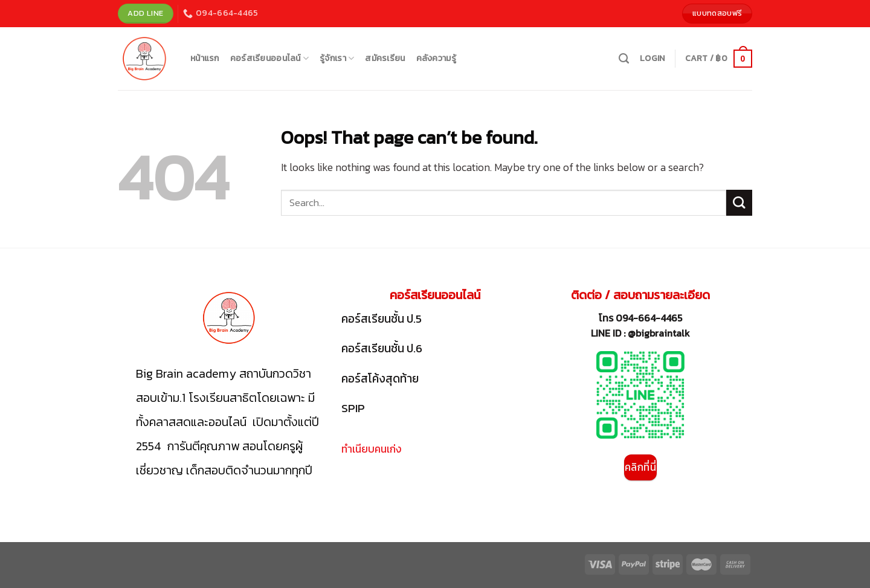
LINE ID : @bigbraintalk (640, 333)
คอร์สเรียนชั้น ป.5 (382, 319)
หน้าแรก (205, 58)
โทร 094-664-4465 (640, 318)
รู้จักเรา (337, 58)
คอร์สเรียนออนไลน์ (269, 58)
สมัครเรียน (385, 58)
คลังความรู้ (436, 58)
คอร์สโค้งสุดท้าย (380, 379)
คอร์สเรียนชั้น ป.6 (382, 348)
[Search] (624, 59)
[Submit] (739, 203)
